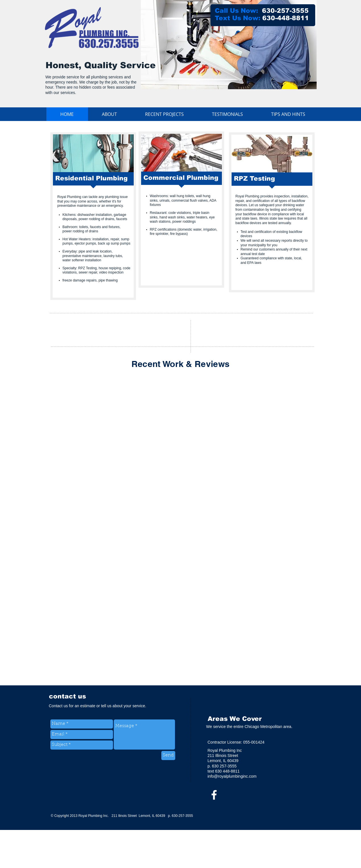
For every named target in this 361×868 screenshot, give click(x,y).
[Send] (168, 756)
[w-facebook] (214, 795)
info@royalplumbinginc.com (232, 776)
